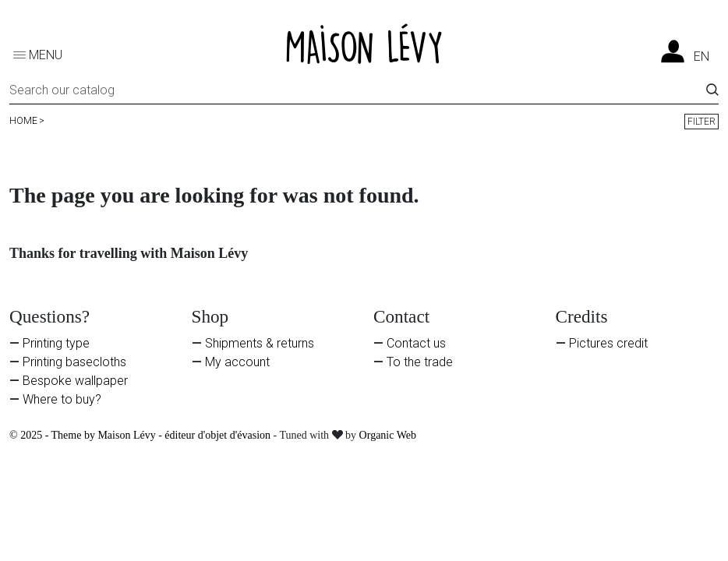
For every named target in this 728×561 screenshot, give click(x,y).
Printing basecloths (74, 362)
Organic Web (388, 435)
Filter (701, 122)
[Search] (358, 93)
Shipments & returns (260, 343)
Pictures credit (608, 343)
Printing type (56, 343)
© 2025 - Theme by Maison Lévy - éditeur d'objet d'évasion (141, 435)
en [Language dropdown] (701, 57)
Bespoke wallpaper (75, 381)
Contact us (416, 343)
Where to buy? (62, 399)
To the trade (420, 362)
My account (237, 362)
